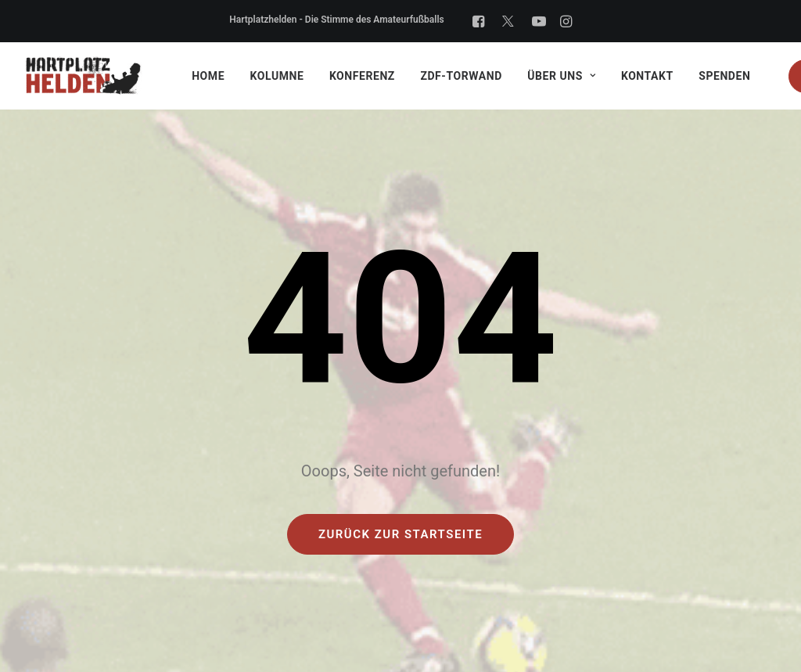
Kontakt (647, 76)
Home (208, 76)
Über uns (561, 76)
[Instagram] (566, 21)
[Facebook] (478, 21)
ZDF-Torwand (461, 76)
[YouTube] (539, 21)
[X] (508, 21)
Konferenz (362, 76)
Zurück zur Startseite (400, 534)
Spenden (724, 76)
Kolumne (277, 76)
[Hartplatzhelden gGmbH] (84, 76)
